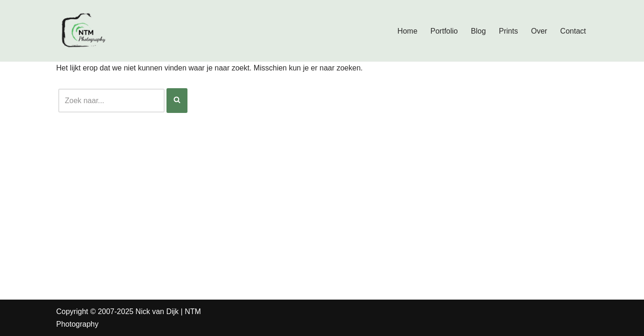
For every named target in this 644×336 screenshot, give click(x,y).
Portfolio (444, 31)
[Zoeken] (111, 101)
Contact (573, 31)
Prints (509, 31)
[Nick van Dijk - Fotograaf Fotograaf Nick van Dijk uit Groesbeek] (84, 31)
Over (539, 31)
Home (407, 31)
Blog (478, 31)
